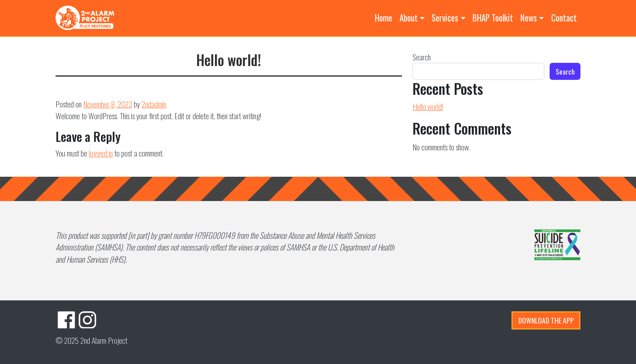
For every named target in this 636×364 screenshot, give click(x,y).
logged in (101, 153)
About (409, 18)
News (529, 18)
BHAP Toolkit (493, 18)
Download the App (546, 320)
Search (422, 57)
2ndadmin (154, 104)
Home (384, 18)
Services (445, 18)
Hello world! (428, 106)
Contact (564, 18)
